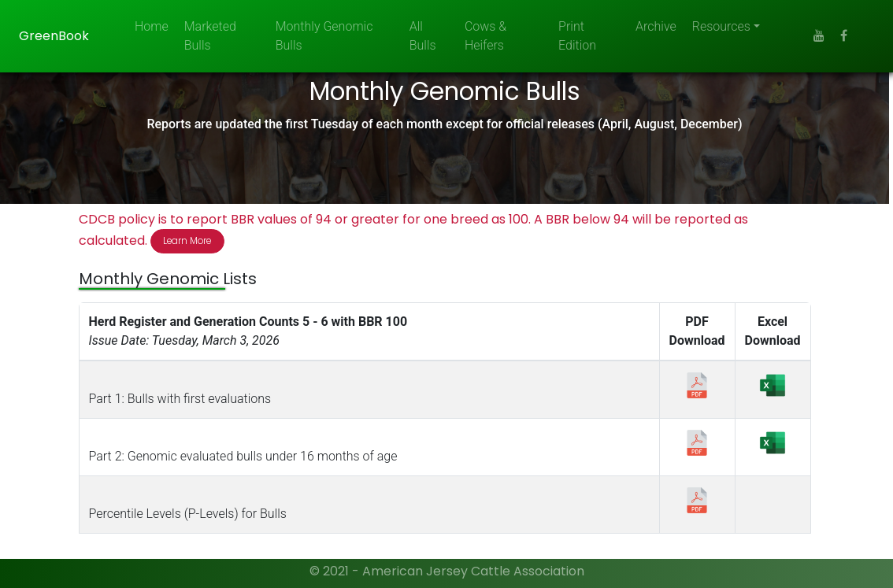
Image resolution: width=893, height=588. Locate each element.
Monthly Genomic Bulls (324, 36)
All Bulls (423, 36)
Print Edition (577, 36)
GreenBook (54, 36)
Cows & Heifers (485, 36)
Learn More (189, 241)
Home (152, 26)
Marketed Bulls (210, 36)
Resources (721, 26)
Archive (656, 26)
